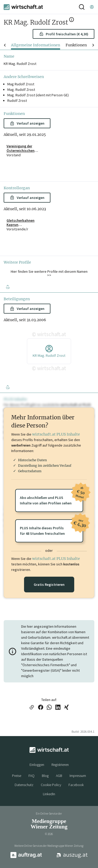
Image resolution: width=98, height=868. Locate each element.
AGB (59, 776)
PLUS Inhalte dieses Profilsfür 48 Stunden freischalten (51, 528)
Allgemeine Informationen (36, 45)
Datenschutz (24, 785)
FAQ (31, 776)
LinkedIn (49, 794)
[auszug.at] (72, 857)
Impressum (78, 776)
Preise (17, 776)
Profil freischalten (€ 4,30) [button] (64, 34)
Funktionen (76, 45)
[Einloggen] (92, 7)
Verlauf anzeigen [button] (27, 123)
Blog (45, 776)
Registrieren (60, 765)
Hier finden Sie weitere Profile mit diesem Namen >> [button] (49, 273)
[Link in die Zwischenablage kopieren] (32, 708)
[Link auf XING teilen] (67, 708)
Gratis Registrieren (49, 585)
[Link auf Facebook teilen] (41, 708)
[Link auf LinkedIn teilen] (58, 708)
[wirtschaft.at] (23, 7)
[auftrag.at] (26, 857)
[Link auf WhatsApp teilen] (49, 708)
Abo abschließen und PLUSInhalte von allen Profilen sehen (51, 497)
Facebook (76, 785)
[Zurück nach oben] (8, 287)
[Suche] (82, 7)
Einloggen (37, 765)
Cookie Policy (51, 785)
